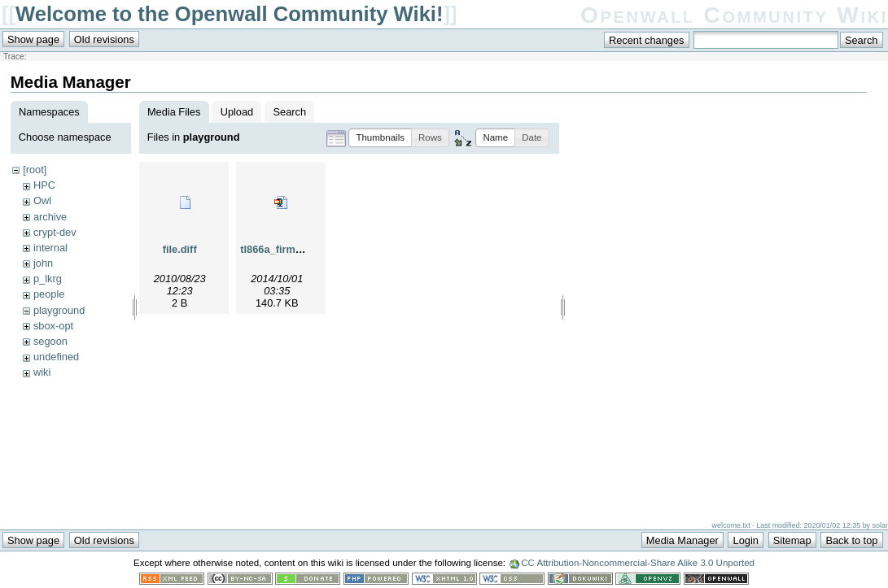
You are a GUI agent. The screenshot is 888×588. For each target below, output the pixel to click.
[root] (35, 170)
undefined (56, 357)
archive (50, 217)
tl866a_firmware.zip (288, 249)
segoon (50, 341)
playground (59, 310)
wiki (42, 372)
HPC (44, 185)
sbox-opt (53, 326)
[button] (380, 138)
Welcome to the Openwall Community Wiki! (229, 14)
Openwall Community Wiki (734, 15)
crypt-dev (55, 232)
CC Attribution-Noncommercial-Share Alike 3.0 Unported (638, 563)
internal (50, 248)
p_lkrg (48, 279)
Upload (237, 112)
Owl (42, 200)
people (49, 294)
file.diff (180, 249)
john (43, 263)
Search (290, 112)
